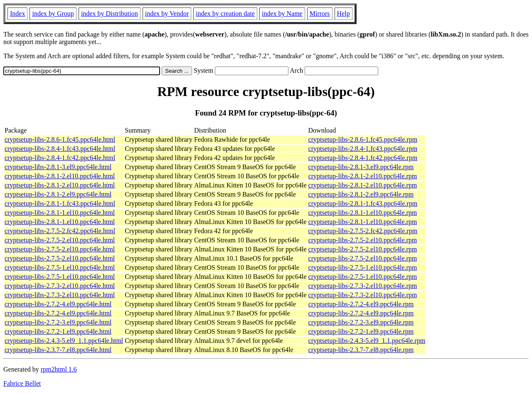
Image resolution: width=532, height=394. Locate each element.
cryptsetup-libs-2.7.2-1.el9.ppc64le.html (58, 331)
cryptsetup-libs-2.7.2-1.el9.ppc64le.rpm (361, 331)
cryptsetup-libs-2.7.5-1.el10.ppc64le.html (60, 267)
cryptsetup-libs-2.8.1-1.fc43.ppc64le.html (60, 203)
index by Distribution (110, 14)
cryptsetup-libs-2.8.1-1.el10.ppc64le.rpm (363, 213)
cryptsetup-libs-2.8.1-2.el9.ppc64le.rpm (361, 194)
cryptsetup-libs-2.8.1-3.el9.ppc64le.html (58, 167)
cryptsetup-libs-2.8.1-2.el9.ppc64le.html (58, 194)
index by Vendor (167, 14)
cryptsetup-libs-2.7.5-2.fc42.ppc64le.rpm (363, 231)
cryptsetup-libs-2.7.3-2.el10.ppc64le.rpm (363, 286)
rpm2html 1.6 (59, 369)
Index (17, 14)
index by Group (53, 14)
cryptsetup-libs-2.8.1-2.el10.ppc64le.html (60, 176)
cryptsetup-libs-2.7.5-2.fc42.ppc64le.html (60, 231)
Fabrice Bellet (22, 383)
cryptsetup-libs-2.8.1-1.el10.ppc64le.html (60, 213)
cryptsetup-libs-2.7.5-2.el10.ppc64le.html (60, 240)
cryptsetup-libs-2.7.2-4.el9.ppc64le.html (58, 304)
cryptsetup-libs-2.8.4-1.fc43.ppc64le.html (60, 149)
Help (344, 14)
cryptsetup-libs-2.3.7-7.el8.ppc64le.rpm (361, 350)
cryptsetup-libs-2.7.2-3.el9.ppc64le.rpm (361, 322)
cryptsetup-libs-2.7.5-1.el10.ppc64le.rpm (363, 267)
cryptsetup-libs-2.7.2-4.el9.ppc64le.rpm (361, 304)
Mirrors (320, 14)
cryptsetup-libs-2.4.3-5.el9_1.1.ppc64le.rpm (367, 341)
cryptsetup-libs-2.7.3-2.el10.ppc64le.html (60, 286)
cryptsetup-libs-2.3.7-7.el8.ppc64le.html (58, 350)
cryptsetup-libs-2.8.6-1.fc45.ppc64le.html (60, 139)
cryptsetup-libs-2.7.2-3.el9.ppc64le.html (58, 322)
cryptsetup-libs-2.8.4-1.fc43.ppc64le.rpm (363, 149)
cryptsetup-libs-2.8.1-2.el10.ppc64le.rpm (363, 176)
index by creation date (225, 14)
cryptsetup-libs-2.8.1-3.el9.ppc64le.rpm (361, 167)
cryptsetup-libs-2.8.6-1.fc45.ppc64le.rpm (363, 139)
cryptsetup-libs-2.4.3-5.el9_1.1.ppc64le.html (64, 341)
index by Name (282, 14)
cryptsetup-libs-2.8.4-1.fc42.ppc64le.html (60, 158)
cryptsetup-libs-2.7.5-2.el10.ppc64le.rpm (363, 240)
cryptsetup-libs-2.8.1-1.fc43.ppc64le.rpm (363, 203)
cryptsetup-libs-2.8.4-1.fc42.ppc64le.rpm (363, 158)
